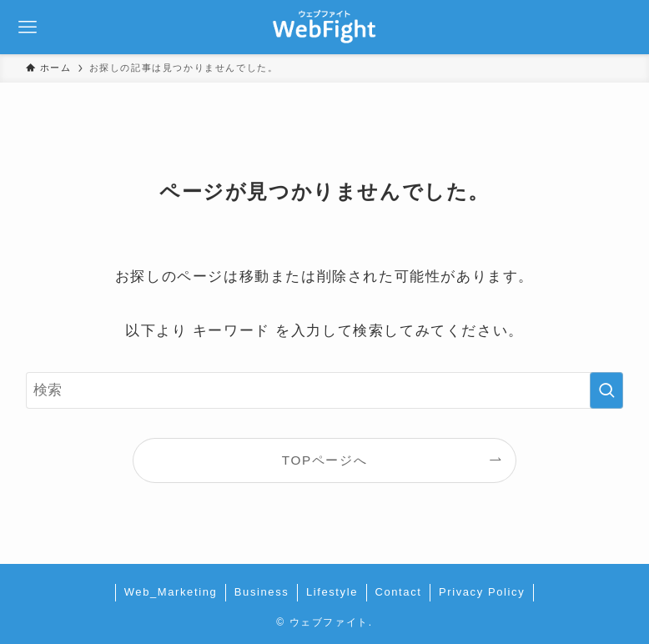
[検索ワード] (324, 390)
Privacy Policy (482, 592)
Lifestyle (332, 592)
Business (262, 592)
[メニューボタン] (27, 27)
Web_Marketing (171, 592)
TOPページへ (324, 460)
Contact (398, 592)
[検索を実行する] (606, 390)
